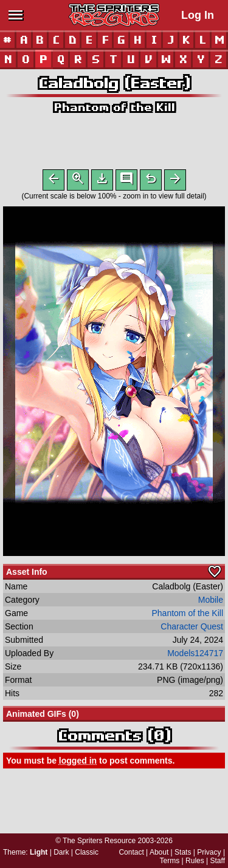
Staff (218, 861)
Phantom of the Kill (114, 107)
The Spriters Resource (99, 841)
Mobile (211, 602)
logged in (78, 763)
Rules (195, 861)
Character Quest (192, 629)
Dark (61, 852)
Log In (198, 15)
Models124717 (195, 656)
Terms (170, 861)
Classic (87, 852)
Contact (131, 852)
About (159, 852)
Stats (183, 852)
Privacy (209, 852)
